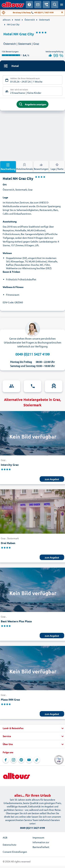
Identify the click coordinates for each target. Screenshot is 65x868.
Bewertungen (41, 166)
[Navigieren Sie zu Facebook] (6, 760)
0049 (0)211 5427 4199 (32, 354)
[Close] (62, 12)
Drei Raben (8, 543)
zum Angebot (52, 479)
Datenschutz (10, 845)
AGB (5, 837)
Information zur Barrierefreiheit (41, 845)
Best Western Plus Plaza (16, 621)
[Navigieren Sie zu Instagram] (14, 760)
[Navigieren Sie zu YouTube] (29, 760)
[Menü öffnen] (62, 5)
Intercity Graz (10, 465)
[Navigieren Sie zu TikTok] (37, 760)
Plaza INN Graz (10, 699)
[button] (32, 728)
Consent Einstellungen (15, 852)
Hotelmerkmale (25, 166)
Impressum (38, 837)
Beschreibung (8, 167)
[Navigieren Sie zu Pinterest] (21, 760)
